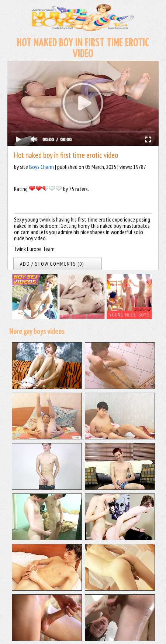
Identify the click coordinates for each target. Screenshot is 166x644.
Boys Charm (41, 167)
